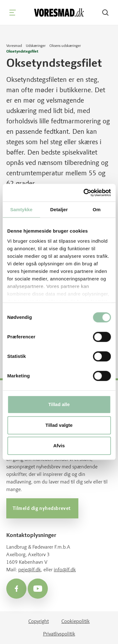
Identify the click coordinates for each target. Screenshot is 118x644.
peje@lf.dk (30, 570)
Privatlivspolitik (59, 634)
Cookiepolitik (76, 621)
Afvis (59, 446)
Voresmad (14, 46)
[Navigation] (13, 13)
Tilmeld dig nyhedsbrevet (42, 508)
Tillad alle (59, 405)
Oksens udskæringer (65, 46)
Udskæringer (36, 46)
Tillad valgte (59, 425)
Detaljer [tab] (59, 209)
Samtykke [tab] (21, 209)
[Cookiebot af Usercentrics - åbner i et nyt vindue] (84, 193)
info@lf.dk (65, 570)
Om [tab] (97, 209)
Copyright (39, 621)
